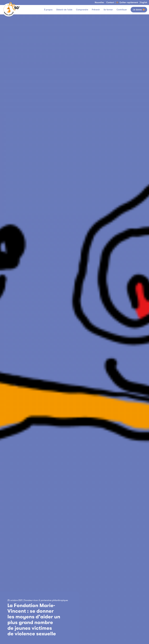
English (144, 2)
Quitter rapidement (127, 2)
